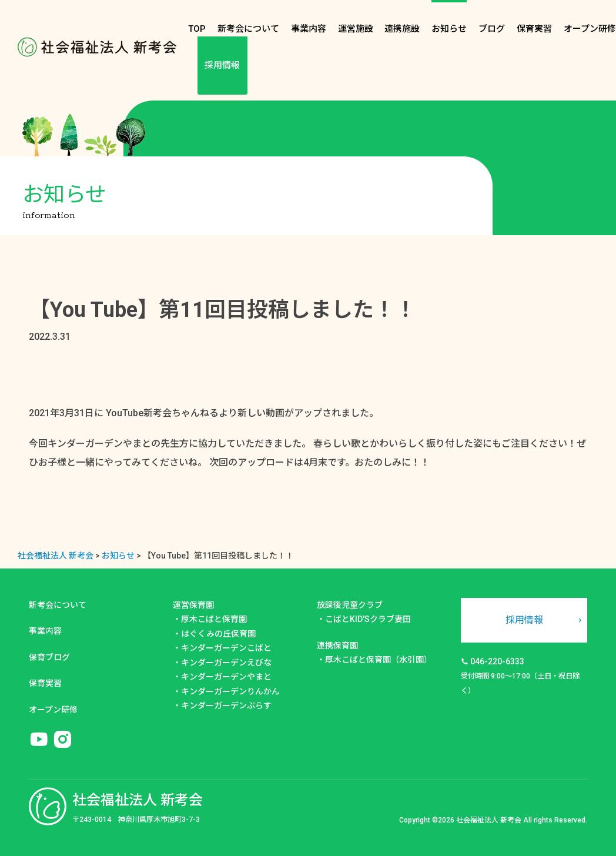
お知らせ (449, 29)
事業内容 (309, 29)
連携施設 (402, 29)
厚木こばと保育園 (214, 619)
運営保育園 (193, 605)
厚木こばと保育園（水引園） (379, 660)
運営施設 (356, 29)
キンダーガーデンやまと (226, 677)
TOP (197, 29)
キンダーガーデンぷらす (226, 705)
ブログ (492, 29)
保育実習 (534, 29)
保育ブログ (49, 657)
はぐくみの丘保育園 (218, 634)
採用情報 (222, 65)
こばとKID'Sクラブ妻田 (368, 619)
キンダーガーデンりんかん (230, 691)
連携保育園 (337, 646)
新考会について (248, 29)
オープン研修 (590, 29)
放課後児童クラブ (350, 605)
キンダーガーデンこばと (226, 648)
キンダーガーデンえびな (226, 663)
